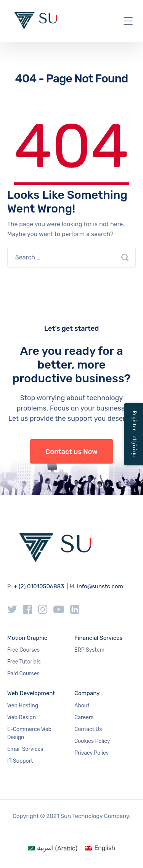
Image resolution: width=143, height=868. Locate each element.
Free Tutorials (24, 662)
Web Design (22, 717)
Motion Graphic (27, 638)
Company (87, 693)
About (82, 706)
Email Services (25, 749)
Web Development (31, 693)
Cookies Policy (92, 741)
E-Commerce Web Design (29, 733)
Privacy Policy (92, 753)
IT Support (20, 761)
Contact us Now (71, 452)
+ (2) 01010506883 (39, 586)
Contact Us (88, 729)
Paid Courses (23, 674)
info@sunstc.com (100, 586)
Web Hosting (23, 706)
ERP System (89, 650)
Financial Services (98, 638)
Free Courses (24, 650)
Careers (84, 717)
